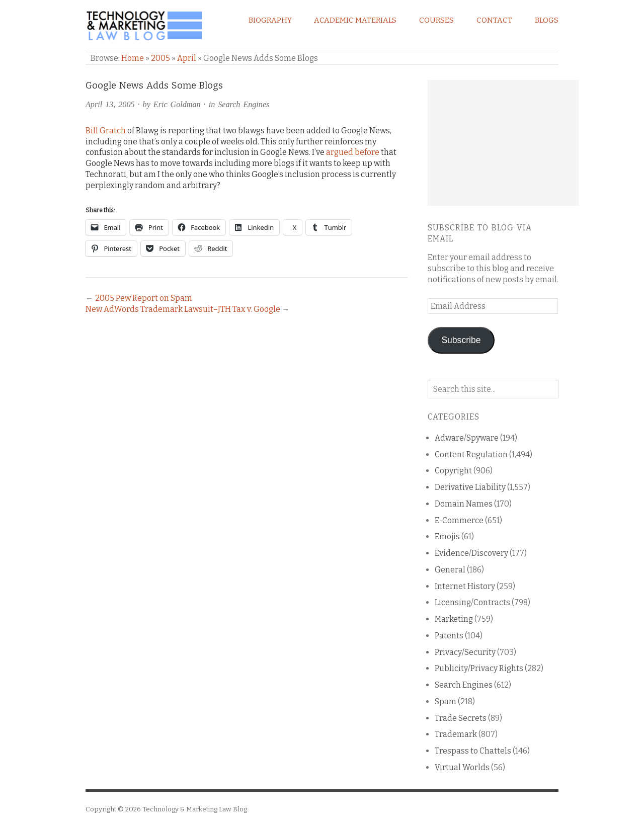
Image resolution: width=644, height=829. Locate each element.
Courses (436, 20)
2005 (160, 58)
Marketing (454, 619)
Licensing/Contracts (472, 602)
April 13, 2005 (110, 104)
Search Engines (244, 104)
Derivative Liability (470, 487)
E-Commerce (459, 520)
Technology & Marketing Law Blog (195, 809)
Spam (446, 701)
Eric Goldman (177, 104)
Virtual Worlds (462, 767)
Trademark (456, 734)
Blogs (547, 20)
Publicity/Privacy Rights (479, 668)
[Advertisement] (503, 143)
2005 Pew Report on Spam (144, 298)
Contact (494, 20)
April (187, 58)
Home (133, 58)
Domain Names (464, 504)
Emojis (447, 536)
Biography (270, 20)
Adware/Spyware (467, 438)
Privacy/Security (465, 652)
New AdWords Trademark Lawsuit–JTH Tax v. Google (183, 309)
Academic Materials (355, 20)
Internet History (465, 586)
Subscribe (461, 340)
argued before (353, 152)
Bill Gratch (106, 131)
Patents (449, 636)
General (450, 570)
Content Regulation (471, 454)
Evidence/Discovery (471, 553)
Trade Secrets (461, 718)
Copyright (453, 471)
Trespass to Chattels (473, 751)
